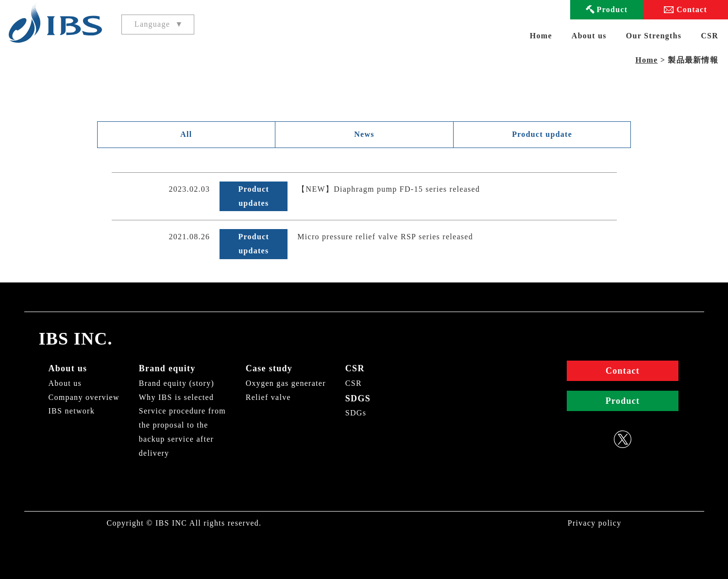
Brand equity (167, 368)
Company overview (84, 397)
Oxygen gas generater (286, 383)
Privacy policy (595, 523)
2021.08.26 (190, 237)
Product (612, 9)
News (364, 134)
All (186, 134)
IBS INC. (76, 339)
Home (541, 36)
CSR (355, 368)
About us (68, 368)
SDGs (356, 413)
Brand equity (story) (177, 383)
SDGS (358, 398)
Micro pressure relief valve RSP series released (385, 237)
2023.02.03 (190, 189)
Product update (542, 134)
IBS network (72, 411)
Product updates (254, 196)
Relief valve (268, 397)
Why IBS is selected (177, 397)
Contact (692, 9)
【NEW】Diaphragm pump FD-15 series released (389, 189)
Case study (269, 368)
